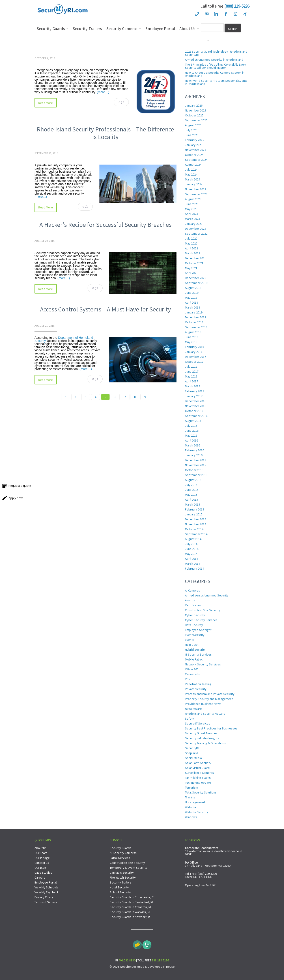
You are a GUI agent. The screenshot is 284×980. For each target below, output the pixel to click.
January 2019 (194, 312)
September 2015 (196, 475)
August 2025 (193, 125)
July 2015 (191, 485)
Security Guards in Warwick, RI (130, 912)
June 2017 (192, 371)
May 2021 (191, 268)
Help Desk (192, 645)
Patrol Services (120, 858)
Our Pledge (42, 858)
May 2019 (191, 298)
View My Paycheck (47, 892)
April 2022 (191, 248)
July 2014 (191, 544)
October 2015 (194, 470)
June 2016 (192, 431)
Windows (191, 817)
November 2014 (196, 524)
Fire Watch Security (123, 877)
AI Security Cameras (123, 853)
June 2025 (192, 135)
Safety (189, 718)
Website (191, 807)
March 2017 (193, 386)
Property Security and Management (209, 699)
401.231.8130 (127, 960)
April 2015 (191, 500)
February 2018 (195, 347)
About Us (41, 848)
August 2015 (193, 480)
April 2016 (191, 440)
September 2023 (196, 194)
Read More (46, 103)
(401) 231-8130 (203, 877)
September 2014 (196, 534)
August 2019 (193, 288)
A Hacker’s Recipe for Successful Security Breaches (105, 225)
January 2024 (194, 184)
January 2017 (194, 396)
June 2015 (192, 490)
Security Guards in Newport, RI (130, 917)
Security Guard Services (201, 733)
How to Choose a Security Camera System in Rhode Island (215, 74)
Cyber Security (195, 615)
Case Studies (43, 873)
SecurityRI (192, 748)
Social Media (193, 758)
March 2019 (193, 307)
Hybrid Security (195, 650)
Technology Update (198, 783)
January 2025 (194, 145)
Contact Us (42, 863)
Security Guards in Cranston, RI (130, 907)
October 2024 (194, 155)
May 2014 (191, 554)
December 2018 (196, 317)
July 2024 (191, 169)
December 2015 (196, 460)
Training (190, 797)
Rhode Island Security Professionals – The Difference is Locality (105, 133)
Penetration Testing (198, 684)
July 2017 (191, 367)
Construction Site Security (203, 610)
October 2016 (194, 411)
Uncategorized (195, 802)
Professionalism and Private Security (210, 694)
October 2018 (194, 322)
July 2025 (191, 130)
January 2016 (194, 455)
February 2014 (195, 568)
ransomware (193, 709)
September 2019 (196, 283)
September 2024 (196, 160)
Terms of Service (46, 902)
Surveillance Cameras (199, 773)
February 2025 (195, 140)
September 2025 (196, 120)
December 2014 (196, 519)
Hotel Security (119, 887)
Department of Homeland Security (64, 339)
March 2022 (193, 253)
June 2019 (192, 293)
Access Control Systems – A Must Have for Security (105, 309)
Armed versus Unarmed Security (207, 595)
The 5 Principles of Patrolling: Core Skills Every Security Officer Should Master (216, 66)
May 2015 (191, 495)
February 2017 (195, 391)
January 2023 (194, 224)
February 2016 (195, 450)
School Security (120, 892)
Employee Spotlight (198, 630)
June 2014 (192, 549)
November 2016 (196, 406)
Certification (193, 605)
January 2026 (194, 105)
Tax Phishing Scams (198, 778)
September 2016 (196, 416)
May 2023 (191, 209)
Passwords (192, 674)
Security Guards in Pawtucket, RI (131, 902)
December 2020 (196, 278)
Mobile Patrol (194, 659)
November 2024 (196, 150)
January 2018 (194, 352)
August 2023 (193, 199)
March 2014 (193, 564)
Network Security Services (203, 664)
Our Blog (40, 868)
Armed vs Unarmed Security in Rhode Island (214, 60)
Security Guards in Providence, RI (132, 897)
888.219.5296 (160, 960)
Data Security (194, 625)
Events (190, 640)
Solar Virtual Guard (197, 768)
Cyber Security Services (201, 620)
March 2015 (193, 504)
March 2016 (193, 445)
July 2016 (191, 426)
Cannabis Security (122, 873)
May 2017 (191, 376)
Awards (190, 600)
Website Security (197, 812)
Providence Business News (203, 704)
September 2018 (196, 327)
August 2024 (193, 165)
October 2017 (194, 362)
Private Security (196, 689)
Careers (40, 877)
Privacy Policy (44, 897)
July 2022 (191, 238)
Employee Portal (46, 882)
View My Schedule (46, 887)
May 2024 (191, 174)
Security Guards (120, 848)
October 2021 (194, 263)
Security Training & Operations (205, 743)
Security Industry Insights (202, 738)
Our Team (41, 853)
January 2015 (194, 514)
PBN (188, 679)
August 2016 (193, 421)
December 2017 (196, 357)
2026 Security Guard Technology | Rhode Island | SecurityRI (217, 53)
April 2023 (191, 214)
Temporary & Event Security (128, 868)
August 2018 (193, 332)
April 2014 (191, 559)
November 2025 (196, 110)
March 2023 (193, 219)
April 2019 (191, 302)
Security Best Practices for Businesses (211, 728)
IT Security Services (198, 654)
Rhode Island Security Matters (205, 714)
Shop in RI (191, 753)
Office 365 (192, 669)
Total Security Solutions (201, 792)
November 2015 (196, 465)
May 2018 (191, 342)
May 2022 (191, 243)
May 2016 (191, 435)
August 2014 (193, 539)
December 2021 (196, 258)
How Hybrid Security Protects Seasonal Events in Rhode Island (216, 82)
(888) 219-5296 (237, 6)
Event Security (195, 635)
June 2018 (192, 337)
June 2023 (192, 204)
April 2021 (191, 273)
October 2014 (194, 529)
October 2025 (194, 115)
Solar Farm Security (198, 763)
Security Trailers (121, 882)
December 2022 (196, 229)
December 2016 (196, 401)
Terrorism (191, 787)
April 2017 (191, 381)
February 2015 (195, 509)
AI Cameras (193, 590)
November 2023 (196, 189)
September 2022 (196, 234)
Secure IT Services (198, 723)
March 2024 (193, 179)
